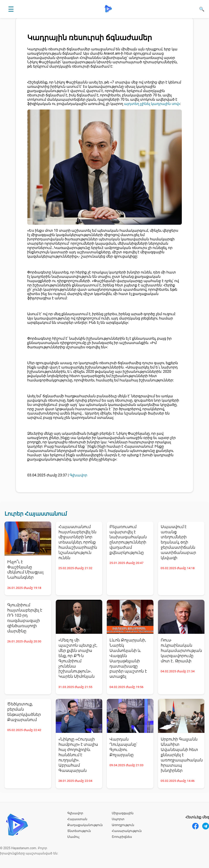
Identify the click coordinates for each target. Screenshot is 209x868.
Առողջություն (123, 825)
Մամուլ (73, 837)
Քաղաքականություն (85, 825)
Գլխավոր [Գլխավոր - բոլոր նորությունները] (78, 475)
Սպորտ (118, 819)
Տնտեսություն (79, 831)
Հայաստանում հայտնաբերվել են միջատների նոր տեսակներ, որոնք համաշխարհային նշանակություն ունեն (78, 542)
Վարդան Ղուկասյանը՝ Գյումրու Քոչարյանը (123, 747)
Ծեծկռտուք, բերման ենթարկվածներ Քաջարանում (24, 712)
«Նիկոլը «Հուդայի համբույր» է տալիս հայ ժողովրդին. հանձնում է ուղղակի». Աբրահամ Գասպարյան (78, 755)
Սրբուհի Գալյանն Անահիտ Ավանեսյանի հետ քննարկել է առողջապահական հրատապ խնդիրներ (182, 755)
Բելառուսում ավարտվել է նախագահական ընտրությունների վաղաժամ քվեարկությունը (128, 540)
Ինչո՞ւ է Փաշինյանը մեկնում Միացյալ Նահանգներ (25, 570)
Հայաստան (77, 819)
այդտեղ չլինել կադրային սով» (152, 104)
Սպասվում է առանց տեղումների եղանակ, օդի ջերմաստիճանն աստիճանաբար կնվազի (178, 542)
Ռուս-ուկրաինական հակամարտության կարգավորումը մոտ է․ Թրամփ (181, 650)
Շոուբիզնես (122, 837)
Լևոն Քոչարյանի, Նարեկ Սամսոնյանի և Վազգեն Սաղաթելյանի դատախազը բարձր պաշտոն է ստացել (128, 658)
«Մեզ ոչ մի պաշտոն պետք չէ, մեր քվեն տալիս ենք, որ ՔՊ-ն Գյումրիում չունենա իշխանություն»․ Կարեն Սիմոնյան (78, 658)
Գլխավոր (75, 813)
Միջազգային (123, 813)
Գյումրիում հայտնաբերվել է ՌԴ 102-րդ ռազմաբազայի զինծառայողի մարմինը (25, 618)
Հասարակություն (127, 831)
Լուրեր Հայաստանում (36, 514)
